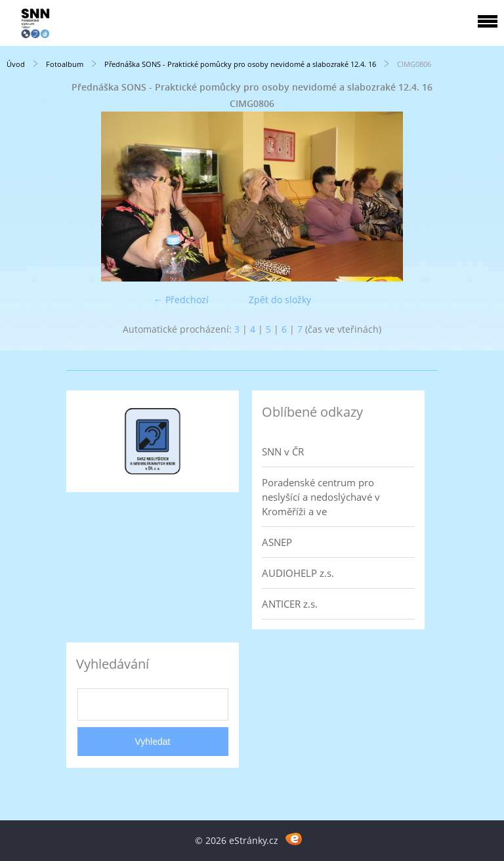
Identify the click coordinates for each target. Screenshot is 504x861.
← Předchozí (181, 300)
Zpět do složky (280, 300)
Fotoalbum (65, 64)
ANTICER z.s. (290, 604)
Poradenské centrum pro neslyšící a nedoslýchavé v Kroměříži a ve (321, 497)
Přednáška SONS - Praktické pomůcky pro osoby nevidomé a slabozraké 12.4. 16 (240, 64)
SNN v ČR (283, 451)
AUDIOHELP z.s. (298, 573)
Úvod (16, 64)
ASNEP (277, 542)
